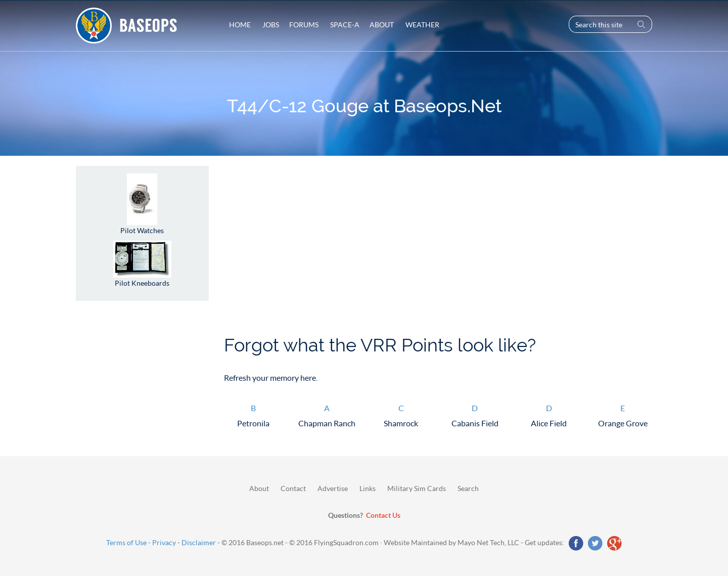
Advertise (333, 488)
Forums (304, 25)
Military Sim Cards (417, 488)
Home (240, 25)
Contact (293, 488)
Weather (422, 25)
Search (468, 488)
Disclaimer (199, 542)
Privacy (164, 542)
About (382, 25)
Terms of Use (126, 542)
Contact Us (383, 515)
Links (368, 488)
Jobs (270, 25)
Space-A (344, 25)
